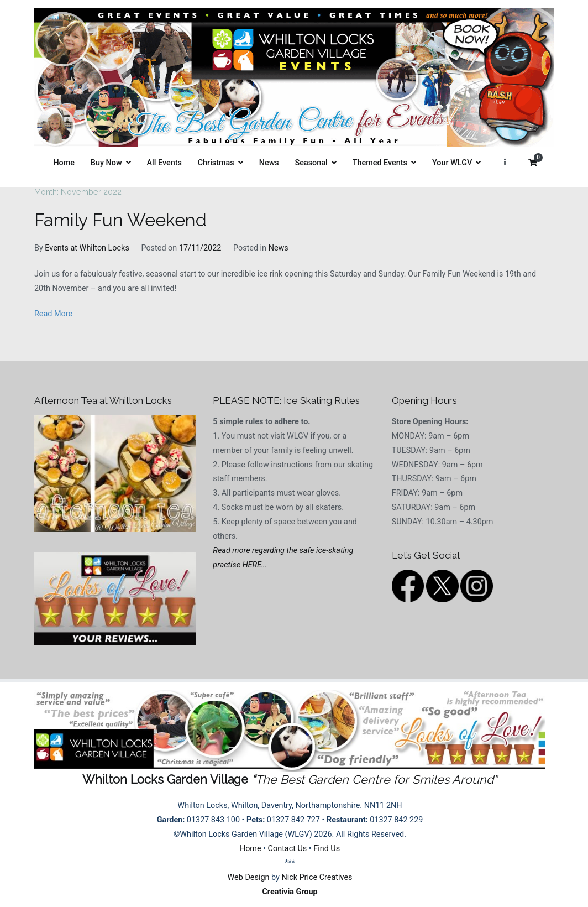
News (269, 163)
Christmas (216, 163)
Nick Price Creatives (317, 877)
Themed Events (380, 163)
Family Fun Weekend (120, 220)
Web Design (249, 877)
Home (64, 163)
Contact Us (288, 849)
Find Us (327, 849)
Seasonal (311, 163)
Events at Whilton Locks (87, 248)
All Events (164, 163)
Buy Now (106, 163)
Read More (53, 314)
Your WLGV (452, 163)
